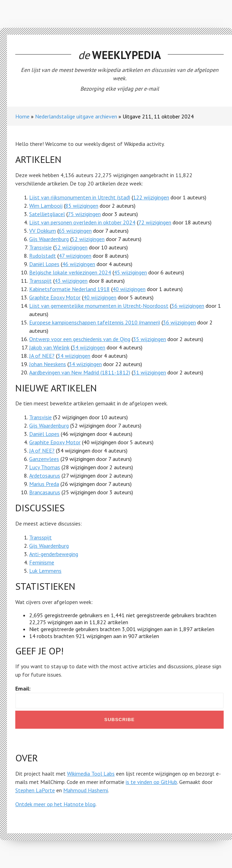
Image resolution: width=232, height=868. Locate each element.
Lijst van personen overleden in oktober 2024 (82, 222)
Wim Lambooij (46, 206)
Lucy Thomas (45, 467)
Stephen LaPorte (35, 790)
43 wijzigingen (71, 281)
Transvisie (40, 247)
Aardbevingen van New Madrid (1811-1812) (80, 372)
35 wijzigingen (150, 339)
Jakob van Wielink (49, 347)
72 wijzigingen (155, 222)
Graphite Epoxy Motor (55, 297)
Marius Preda (44, 484)
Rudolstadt (43, 256)
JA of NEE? (42, 356)
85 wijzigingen (82, 206)
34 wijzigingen (89, 347)
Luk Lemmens (45, 571)
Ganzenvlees (44, 459)
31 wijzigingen (150, 372)
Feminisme (42, 562)
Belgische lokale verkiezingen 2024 (70, 272)
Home (22, 116)
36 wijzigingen (188, 306)
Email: (23, 688)
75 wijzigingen (84, 214)
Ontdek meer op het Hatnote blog (55, 804)
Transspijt (40, 281)
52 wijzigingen (88, 239)
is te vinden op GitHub (151, 782)
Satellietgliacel (47, 214)
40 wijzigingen (129, 289)
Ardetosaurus (45, 476)
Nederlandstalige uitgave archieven (76, 116)
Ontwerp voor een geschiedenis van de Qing (80, 339)
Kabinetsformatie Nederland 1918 (69, 289)
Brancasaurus (45, 492)
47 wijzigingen (75, 256)
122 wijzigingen (151, 197)
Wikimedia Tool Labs (91, 774)
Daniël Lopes (44, 264)
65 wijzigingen (75, 231)
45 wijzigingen (130, 272)
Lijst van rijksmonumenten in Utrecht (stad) (80, 197)
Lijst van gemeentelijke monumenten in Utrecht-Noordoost (99, 306)
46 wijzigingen (79, 264)
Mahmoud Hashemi (86, 790)
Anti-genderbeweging (54, 554)
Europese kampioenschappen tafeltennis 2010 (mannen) (95, 322)
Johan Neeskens (48, 364)
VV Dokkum (43, 231)
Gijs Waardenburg (49, 239)
